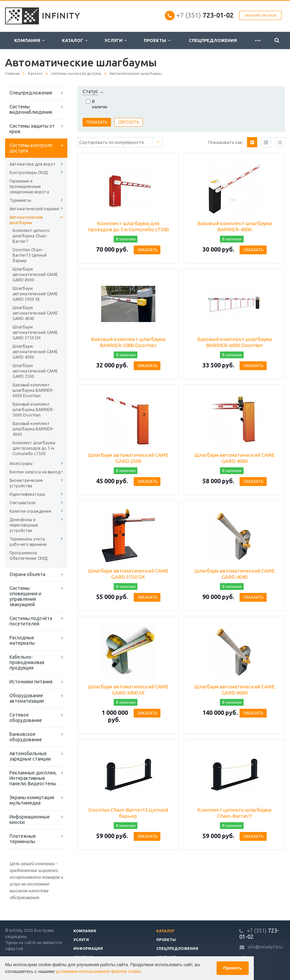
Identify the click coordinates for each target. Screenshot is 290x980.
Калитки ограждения (30, 511)
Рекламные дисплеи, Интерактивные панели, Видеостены (33, 778)
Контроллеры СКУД (29, 173)
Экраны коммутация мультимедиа (32, 800)
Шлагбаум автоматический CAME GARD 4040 (35, 313)
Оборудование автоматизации (27, 698)
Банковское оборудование (26, 737)
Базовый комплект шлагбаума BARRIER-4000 (33, 429)
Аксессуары (21, 463)
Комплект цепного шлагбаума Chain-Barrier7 (31, 236)
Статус (90, 91)
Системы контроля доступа (31, 148)
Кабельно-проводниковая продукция (27, 662)
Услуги (116, 40)
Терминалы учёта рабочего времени (28, 542)
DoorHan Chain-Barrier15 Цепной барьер (30, 255)
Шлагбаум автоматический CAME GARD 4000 (35, 352)
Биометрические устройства (26, 483)
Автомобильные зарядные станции (30, 756)
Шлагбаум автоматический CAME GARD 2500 (35, 371)
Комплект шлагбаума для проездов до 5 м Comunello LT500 (34, 448)
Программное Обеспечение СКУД (28, 556)
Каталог (75, 40)
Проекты (157, 40)
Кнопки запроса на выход (35, 472)
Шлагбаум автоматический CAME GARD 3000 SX (35, 294)
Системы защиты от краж (32, 129)
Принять (233, 968)
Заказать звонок (260, 15)
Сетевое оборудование (26, 718)
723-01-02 (205, 15)
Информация (88, 949)
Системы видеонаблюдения (31, 109)
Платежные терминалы (23, 839)
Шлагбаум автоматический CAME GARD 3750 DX (35, 332)
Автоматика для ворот (32, 164)
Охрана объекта (27, 574)
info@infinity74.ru (265, 947)
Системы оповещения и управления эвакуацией (25, 596)
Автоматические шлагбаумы (26, 220)
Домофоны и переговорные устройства (24, 525)
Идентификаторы (27, 494)
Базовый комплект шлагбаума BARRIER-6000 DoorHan (33, 390)
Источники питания (31, 682)
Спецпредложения (213, 40)
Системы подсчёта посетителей (31, 621)
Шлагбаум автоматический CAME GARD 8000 (35, 274)
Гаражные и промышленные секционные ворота (29, 186)
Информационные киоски (30, 819)
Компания (29, 40)
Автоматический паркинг (35, 209)
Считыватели (23, 503)
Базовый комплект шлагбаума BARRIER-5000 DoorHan (33, 410)
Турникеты (20, 200)
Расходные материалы (22, 640)
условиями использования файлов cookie (98, 971)
